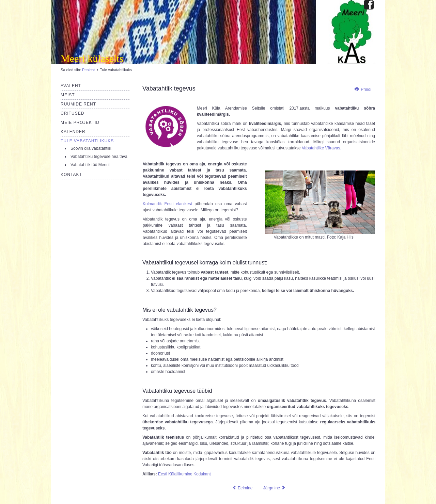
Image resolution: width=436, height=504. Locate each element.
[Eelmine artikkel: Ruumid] (242, 488)
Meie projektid (80, 123)
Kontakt (71, 175)
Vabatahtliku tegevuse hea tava (99, 157)
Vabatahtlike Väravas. (322, 148)
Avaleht (71, 86)
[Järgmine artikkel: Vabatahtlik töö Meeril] (275, 488)
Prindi (363, 90)
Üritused (72, 113)
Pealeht (88, 70)
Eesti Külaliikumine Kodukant (184, 474)
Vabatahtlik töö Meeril (90, 165)
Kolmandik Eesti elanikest (167, 204)
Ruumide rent (78, 104)
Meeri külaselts (92, 58)
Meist (68, 95)
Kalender (73, 132)
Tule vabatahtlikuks (87, 141)
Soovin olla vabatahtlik (91, 148)
